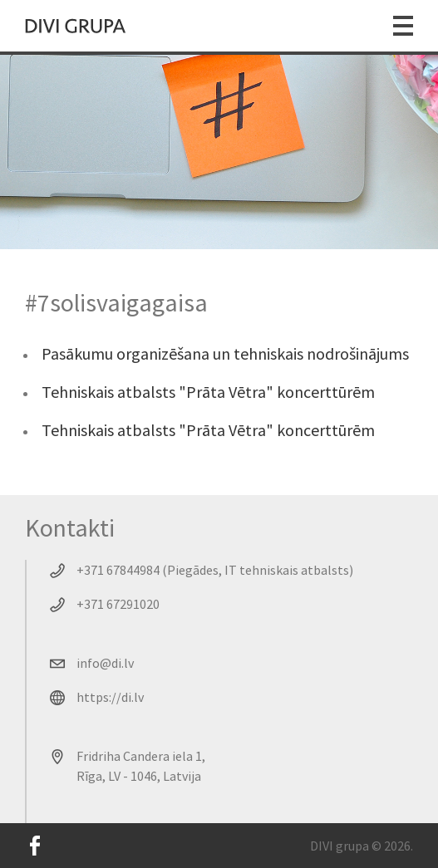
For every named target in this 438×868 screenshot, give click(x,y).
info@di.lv (105, 663)
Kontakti (70, 527)
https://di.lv (110, 697)
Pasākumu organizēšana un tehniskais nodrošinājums (225, 353)
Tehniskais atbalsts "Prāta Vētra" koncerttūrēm (208, 392)
